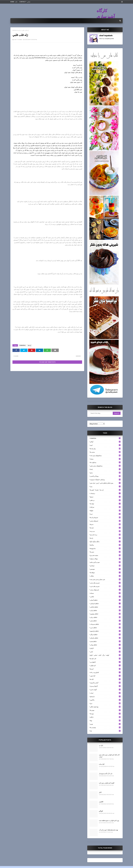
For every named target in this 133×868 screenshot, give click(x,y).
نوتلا (105, 721)
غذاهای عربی (105, 628)
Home (14, 30)
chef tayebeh (18, 40)
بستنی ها (105, 452)
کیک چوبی (105, 676)
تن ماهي (105, 500)
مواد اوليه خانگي (105, 707)
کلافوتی (101, 802)
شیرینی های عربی (105, 586)
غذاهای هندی (105, 641)
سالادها (105, 545)
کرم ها (105, 669)
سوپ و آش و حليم (105, 562)
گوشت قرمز (105, 690)
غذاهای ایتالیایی (105, 607)
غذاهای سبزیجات (105, 624)
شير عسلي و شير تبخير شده (105, 579)
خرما (105, 514)
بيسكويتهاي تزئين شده (105, 455)
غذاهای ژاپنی (105, 621)
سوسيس (105, 569)
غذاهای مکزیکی (105, 638)
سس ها (105, 552)
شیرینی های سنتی (105, 583)
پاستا (105, 469)
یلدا (105, 731)
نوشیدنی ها (105, 727)
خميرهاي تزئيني (105, 521)
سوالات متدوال (105, 559)
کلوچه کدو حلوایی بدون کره (107, 783)
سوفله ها (105, 573)
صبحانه (105, 593)
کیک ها (105, 679)
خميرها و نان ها (105, 517)
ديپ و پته (105, 531)
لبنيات (105, 693)
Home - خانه (14, 2)
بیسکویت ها (105, 462)
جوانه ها (105, 504)
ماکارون (105, 700)
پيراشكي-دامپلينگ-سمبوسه (105, 480)
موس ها (105, 710)
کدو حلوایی (105, 665)
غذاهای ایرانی (105, 610)
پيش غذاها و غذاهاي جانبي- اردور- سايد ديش (105, 483)
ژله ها (19, 30)
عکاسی (105, 597)
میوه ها (105, 714)
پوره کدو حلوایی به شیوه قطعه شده (109, 820)
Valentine (22, 345)
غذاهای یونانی (105, 645)
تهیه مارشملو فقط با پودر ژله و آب (108, 830)
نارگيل (105, 717)
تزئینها (105, 497)
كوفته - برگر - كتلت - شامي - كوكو (105, 655)
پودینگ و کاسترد (105, 476)
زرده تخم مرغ (105, 535)
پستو (105, 473)
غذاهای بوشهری (105, 614)
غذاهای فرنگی (105, 634)
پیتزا (105, 486)
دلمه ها (105, 528)
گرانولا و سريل (105, 686)
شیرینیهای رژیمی (105, 590)
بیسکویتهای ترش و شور (105, 466)
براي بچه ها (105, 449)
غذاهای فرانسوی (105, 631)
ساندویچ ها (105, 548)
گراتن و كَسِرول (105, 683)
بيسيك (105, 459)
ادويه (105, 445)
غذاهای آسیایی (105, 600)
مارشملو (105, 696)
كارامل (105, 648)
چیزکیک (105, 507)
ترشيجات (105, 493)
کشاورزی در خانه (105, 672)
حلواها (105, 511)
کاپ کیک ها (105, 659)
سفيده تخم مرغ (105, 555)
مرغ (105, 703)
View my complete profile (107, 39)
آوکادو (105, 442)
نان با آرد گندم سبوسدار (106, 774)
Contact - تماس (25, 2)
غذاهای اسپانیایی (105, 604)
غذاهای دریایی (105, 617)
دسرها (105, 524)
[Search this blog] (101, 413)
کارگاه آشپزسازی (106, 14)
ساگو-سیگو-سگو (105, 542)
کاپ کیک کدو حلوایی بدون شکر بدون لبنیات (109, 756)
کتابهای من (105, 662)
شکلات (105, 576)
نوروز (105, 724)
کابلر (100, 792)
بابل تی (101, 745)
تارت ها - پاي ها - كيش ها (105, 490)
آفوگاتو (101, 811)
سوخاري (105, 566)
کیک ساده (102, 764)
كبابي (105, 652)
